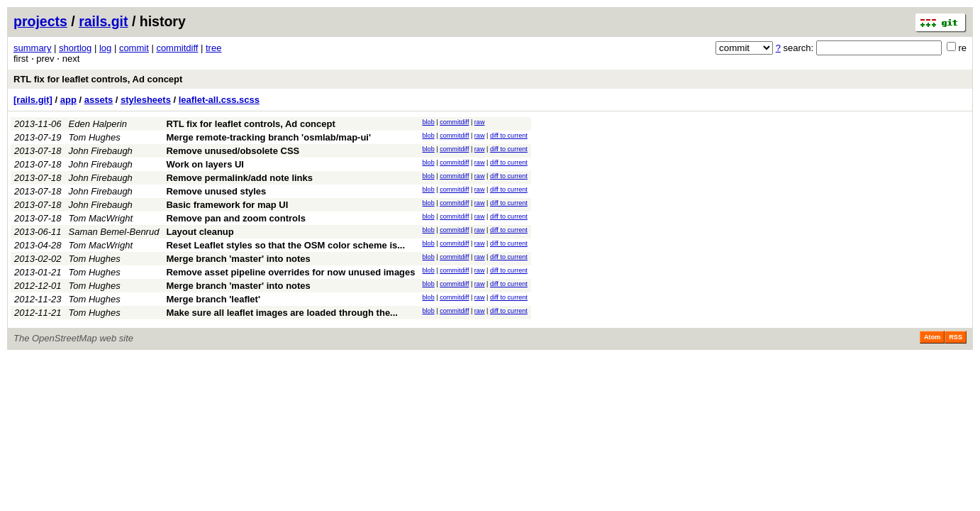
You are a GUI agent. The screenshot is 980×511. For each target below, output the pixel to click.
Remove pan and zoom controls (235, 218)
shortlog (75, 48)
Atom (932, 337)
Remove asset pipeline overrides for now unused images (290, 272)
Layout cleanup (200, 232)
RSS (956, 337)
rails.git (103, 21)
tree (213, 48)
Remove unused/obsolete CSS (233, 151)
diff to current (509, 136)
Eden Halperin (98, 124)
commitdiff (177, 48)
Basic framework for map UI (227, 205)
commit (134, 48)
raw (480, 122)
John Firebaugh (101, 151)
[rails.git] (33, 100)
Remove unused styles (216, 191)
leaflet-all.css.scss (219, 100)
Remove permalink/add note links (239, 178)
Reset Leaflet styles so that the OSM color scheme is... (285, 245)
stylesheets (146, 100)
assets (99, 100)
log (105, 48)
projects (40, 21)
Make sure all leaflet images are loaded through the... (282, 313)
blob (429, 122)
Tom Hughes (95, 137)
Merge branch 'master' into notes (238, 259)
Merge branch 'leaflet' (213, 299)
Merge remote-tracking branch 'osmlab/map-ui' (268, 137)
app (68, 100)
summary (32, 48)
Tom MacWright (101, 218)
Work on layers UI (205, 164)
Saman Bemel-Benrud (114, 232)
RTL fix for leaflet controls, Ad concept (98, 79)
